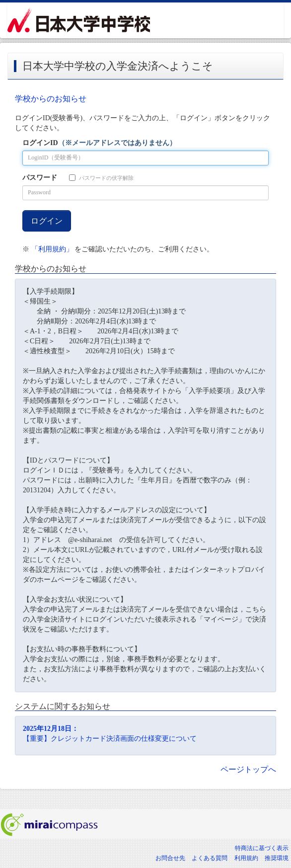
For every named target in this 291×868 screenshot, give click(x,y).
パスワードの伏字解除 (101, 178)
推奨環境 (277, 858)
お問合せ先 (170, 858)
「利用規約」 (52, 249)
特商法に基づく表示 (262, 848)
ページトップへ (248, 769)
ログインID (99, 143)
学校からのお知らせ (51, 99)
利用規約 (246, 858)
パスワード (40, 178)
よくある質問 (210, 858)
